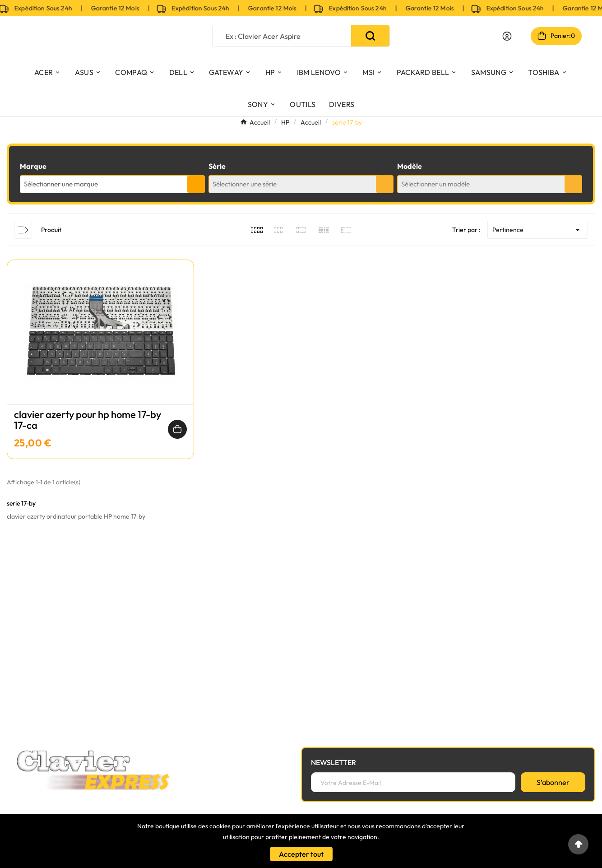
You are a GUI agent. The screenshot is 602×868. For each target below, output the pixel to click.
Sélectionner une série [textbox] (245, 184)
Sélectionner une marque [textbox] (61, 184)
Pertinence (538, 230)
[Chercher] (282, 36)
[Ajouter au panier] (177, 429)
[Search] (370, 36)
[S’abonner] (553, 782)
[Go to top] (578, 844)
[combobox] (112, 184)
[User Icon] (507, 36)
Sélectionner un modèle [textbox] (435, 184)
